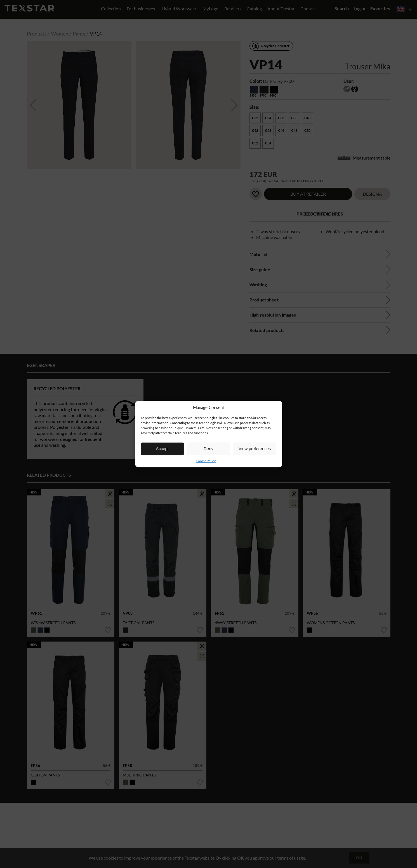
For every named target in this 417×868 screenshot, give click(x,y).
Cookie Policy (206, 461)
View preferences (255, 449)
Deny (208, 449)
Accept (162, 449)
